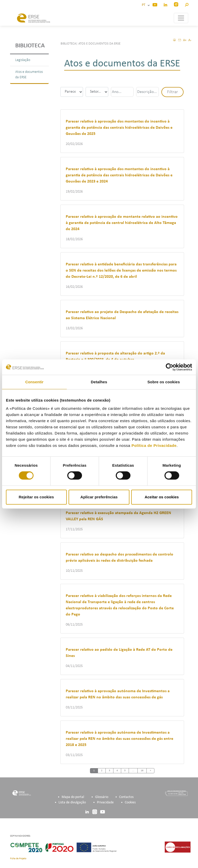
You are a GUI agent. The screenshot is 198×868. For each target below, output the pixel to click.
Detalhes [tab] (99, 382)
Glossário (102, 797)
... (133, 771)
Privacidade (105, 802)
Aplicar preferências (99, 497)
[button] (187, 4)
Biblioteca (30, 46)
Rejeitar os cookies (36, 497)
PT (144, 5)
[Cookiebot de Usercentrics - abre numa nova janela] (170, 367)
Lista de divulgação (72, 802)
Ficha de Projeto (18, 859)
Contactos (126, 797)
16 (142, 771)
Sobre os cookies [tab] (164, 382)
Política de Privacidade (154, 445)
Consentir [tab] (34, 382)
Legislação (23, 60)
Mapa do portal (73, 797)
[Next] (150, 771)
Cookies (130, 802)
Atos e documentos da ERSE (29, 75)
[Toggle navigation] (181, 18)
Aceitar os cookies (162, 497)
